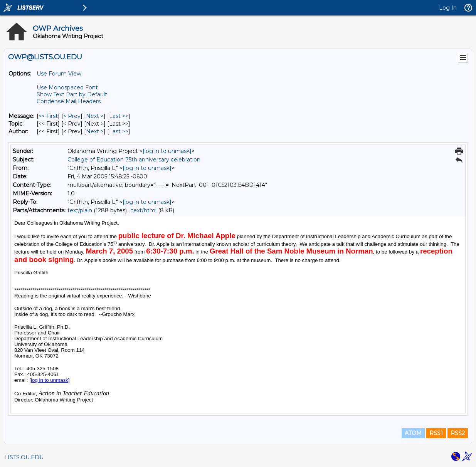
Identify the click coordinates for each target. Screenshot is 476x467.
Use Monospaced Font (67, 87)
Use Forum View (59, 74)
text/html (144, 210)
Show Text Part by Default (72, 94)
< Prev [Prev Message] (72, 116)
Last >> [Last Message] (119, 116)
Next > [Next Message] (95, 116)
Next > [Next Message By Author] (95, 131)
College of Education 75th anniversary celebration (134, 160)
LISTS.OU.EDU (24, 457)
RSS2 (458, 433)
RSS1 (436, 433)
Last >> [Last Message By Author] (119, 131)
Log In (448, 8)
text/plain (80, 210)
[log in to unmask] (167, 151)
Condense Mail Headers (69, 101)
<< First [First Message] (48, 116)
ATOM (413, 433)
